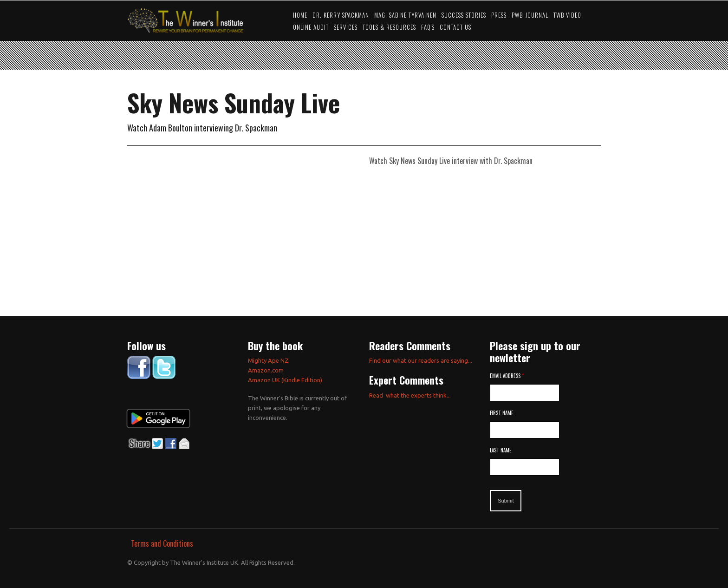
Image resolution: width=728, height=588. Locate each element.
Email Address (507, 376)
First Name (502, 413)
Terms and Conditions (162, 543)
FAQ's (428, 27)
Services (346, 27)
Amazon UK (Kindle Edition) (285, 380)
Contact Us (455, 27)
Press (499, 15)
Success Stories (464, 15)
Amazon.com (266, 370)
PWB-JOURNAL (530, 15)
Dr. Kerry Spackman (341, 15)
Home (300, 15)
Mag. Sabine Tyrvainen (405, 15)
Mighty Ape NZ (269, 360)
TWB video (567, 15)
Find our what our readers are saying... (421, 360)
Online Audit (311, 27)
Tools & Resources (389, 27)
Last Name (501, 450)
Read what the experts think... (410, 395)
